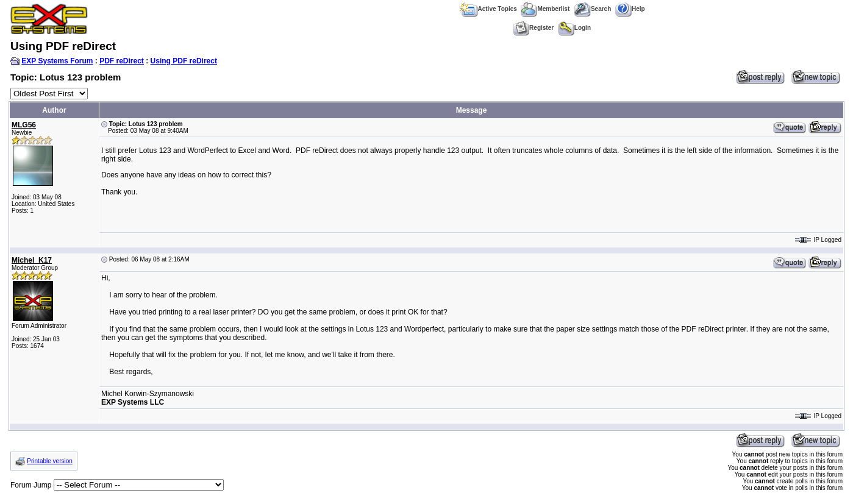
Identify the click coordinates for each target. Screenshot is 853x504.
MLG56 (24, 125)
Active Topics (488, 9)
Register (533, 28)
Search (592, 9)
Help (630, 9)
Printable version (49, 461)
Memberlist (545, 9)
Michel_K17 (32, 260)
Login (574, 28)
